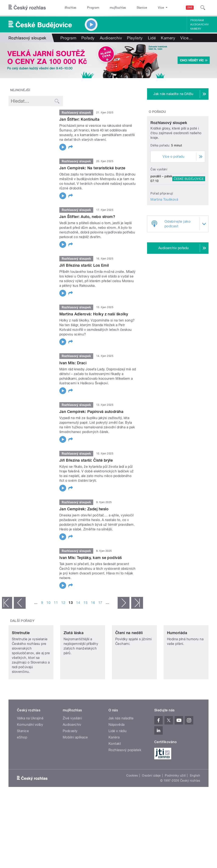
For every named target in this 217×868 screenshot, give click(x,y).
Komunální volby (30, 746)
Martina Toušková (164, 230)
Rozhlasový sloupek (169, 153)
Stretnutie (21, 654)
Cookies (132, 797)
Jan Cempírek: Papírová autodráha (91, 412)
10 (48, 603)
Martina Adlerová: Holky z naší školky (94, 314)
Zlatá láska (74, 654)
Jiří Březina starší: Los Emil (84, 265)
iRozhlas (68, 8)
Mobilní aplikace (75, 759)
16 (93, 603)
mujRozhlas (107, 8)
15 (86, 603)
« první (7, 603)
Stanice (127, 8)
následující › (124, 603)
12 (63, 603)
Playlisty (135, 38)
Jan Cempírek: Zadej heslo (84, 509)
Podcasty (70, 752)
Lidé (152, 38)
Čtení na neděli (129, 654)
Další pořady (22, 621)
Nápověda (117, 746)
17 (100, 603)
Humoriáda (177, 654)
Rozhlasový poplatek (125, 771)
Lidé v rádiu (118, 752)
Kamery (196, 29)
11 (56, 603)
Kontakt (115, 765)
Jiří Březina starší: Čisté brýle (86, 460)
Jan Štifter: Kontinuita (79, 119)
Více (186, 38)
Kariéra (114, 759)
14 (78, 603)
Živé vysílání (72, 740)
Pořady (88, 38)
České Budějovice (189, 209)
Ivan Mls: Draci (73, 363)
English (195, 797)
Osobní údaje (151, 797)
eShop (22, 759)
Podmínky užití (175, 797)
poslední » (137, 603)
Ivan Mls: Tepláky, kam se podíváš (91, 558)
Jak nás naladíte (121, 740)
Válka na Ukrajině (30, 740)
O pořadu (157, 112)
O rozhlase (146, 8)
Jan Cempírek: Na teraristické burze (92, 168)
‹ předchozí (20, 603)
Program (87, 8)
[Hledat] (203, 8)
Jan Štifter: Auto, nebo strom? (87, 217)
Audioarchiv (199, 25)
